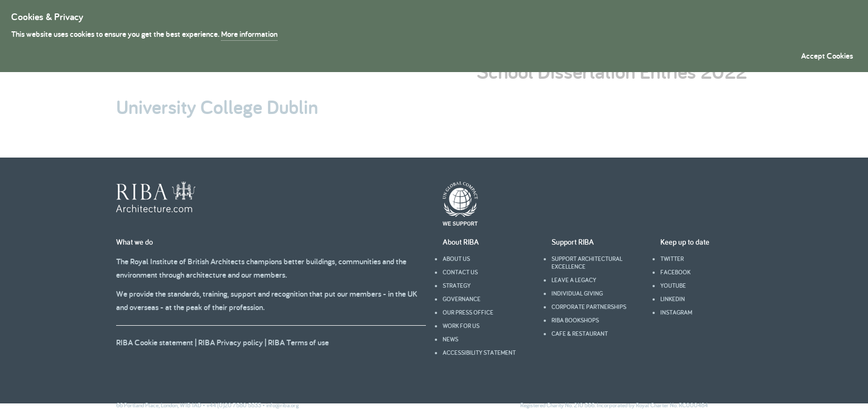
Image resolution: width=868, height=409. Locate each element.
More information (249, 34)
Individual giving (577, 293)
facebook (675, 272)
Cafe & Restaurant (580, 334)
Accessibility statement (479, 353)
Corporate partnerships (589, 307)
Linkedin (673, 299)
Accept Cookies (827, 56)
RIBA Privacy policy (231, 342)
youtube (673, 286)
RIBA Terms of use (298, 342)
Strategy (457, 286)
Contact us (460, 272)
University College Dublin (217, 107)
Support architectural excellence (587, 263)
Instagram (676, 312)
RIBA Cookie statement (155, 342)
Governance (462, 299)
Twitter (672, 259)
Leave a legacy (574, 280)
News (450, 339)
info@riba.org (282, 405)
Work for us (461, 326)
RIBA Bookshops (575, 320)
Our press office (468, 312)
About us (456, 259)
